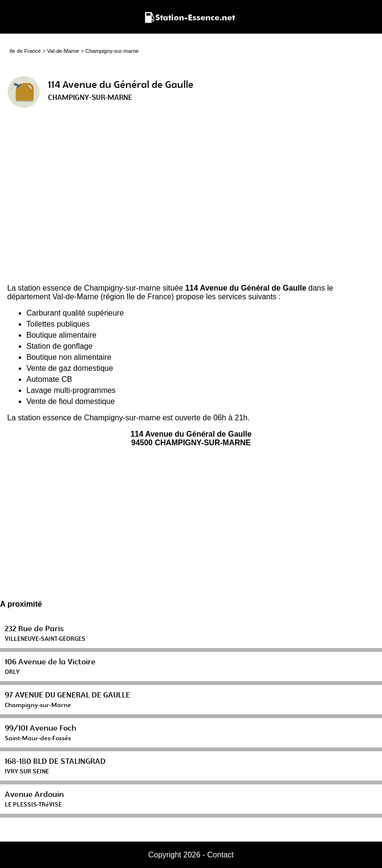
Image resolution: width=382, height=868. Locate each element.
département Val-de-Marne (53, 297)
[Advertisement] (191, 200)
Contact (221, 855)
